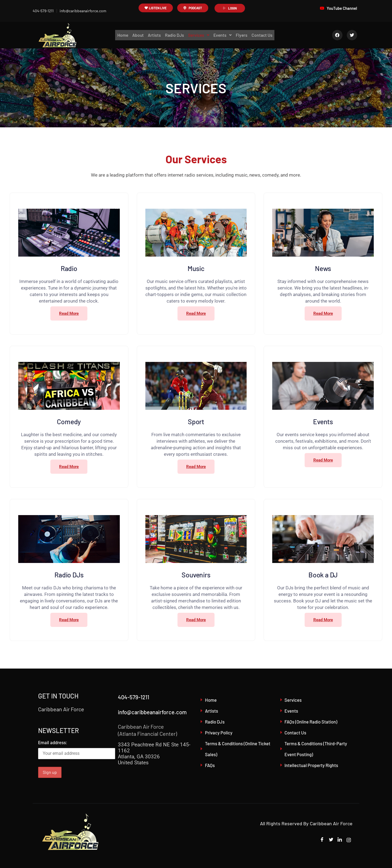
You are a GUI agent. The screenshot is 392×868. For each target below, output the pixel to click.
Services (199, 35)
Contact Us (264, 35)
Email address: (77, 750)
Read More (69, 313)
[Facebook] (321, 840)
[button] (199, 35)
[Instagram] (348, 840)
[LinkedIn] (339, 840)
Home (121, 35)
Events (223, 35)
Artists (154, 35)
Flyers (243, 35)
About (137, 35)
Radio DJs (174, 35)
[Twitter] (330, 840)
